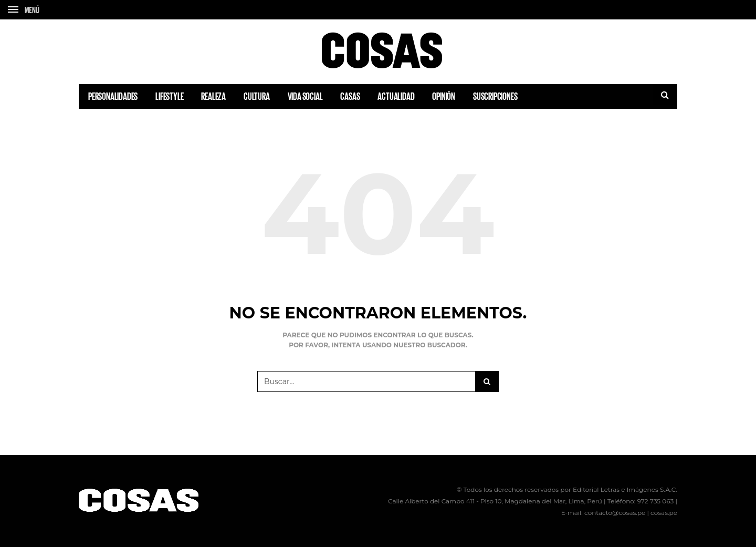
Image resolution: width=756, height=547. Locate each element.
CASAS (350, 96)
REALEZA (213, 96)
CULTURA (257, 96)
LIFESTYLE (169, 96)
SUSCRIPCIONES (495, 96)
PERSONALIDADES (113, 96)
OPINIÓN (444, 96)
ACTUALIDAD (396, 96)
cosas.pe (664, 513)
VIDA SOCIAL (305, 96)
